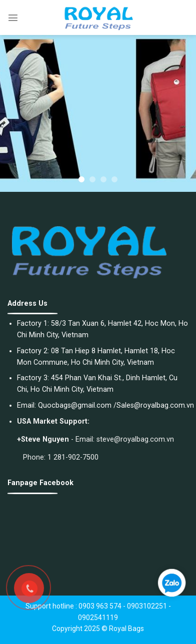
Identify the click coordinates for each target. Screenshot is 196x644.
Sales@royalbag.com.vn (155, 405)
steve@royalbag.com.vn (135, 439)
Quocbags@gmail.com (75, 405)
